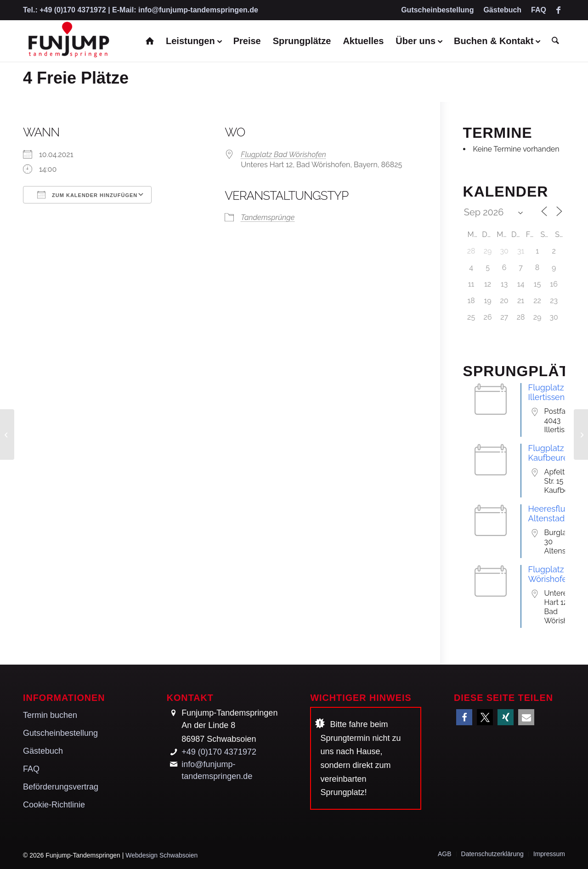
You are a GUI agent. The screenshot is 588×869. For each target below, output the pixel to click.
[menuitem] (438, 10)
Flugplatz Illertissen (547, 392)
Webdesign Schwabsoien (161, 855)
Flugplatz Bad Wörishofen (283, 155)
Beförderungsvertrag (61, 787)
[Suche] (555, 41)
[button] (464, 717)
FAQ (539, 10)
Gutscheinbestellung (437, 10)
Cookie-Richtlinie (54, 805)
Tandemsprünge (268, 217)
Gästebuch (502, 10)
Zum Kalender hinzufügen (87, 195)
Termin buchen (50, 715)
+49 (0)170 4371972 (73, 10)
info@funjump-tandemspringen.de (198, 10)
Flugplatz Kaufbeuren (551, 453)
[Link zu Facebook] (558, 10)
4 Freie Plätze (76, 78)
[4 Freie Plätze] (7, 434)
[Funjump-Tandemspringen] (68, 41)
